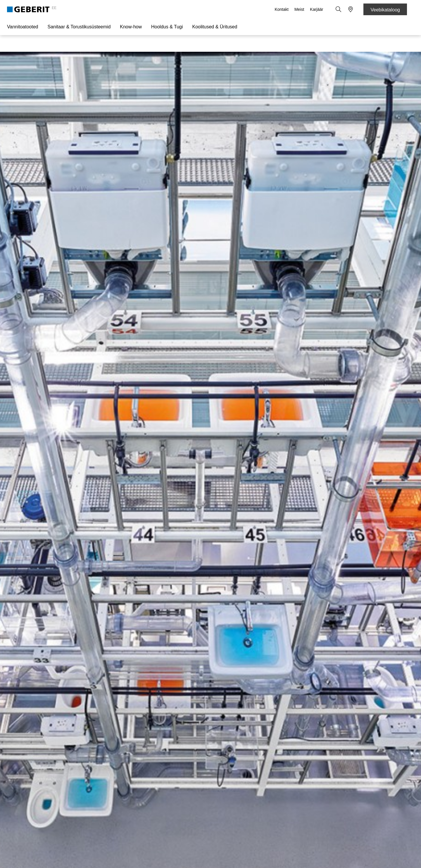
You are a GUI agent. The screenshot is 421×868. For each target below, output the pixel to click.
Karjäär (317, 9)
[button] (339, 9)
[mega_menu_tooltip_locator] (351, 9)
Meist (300, 9)
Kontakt (282, 9)
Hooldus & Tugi (167, 27)
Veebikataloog (385, 10)
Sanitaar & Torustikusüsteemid (79, 27)
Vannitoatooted (23, 27)
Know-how (131, 27)
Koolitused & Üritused (215, 27)
